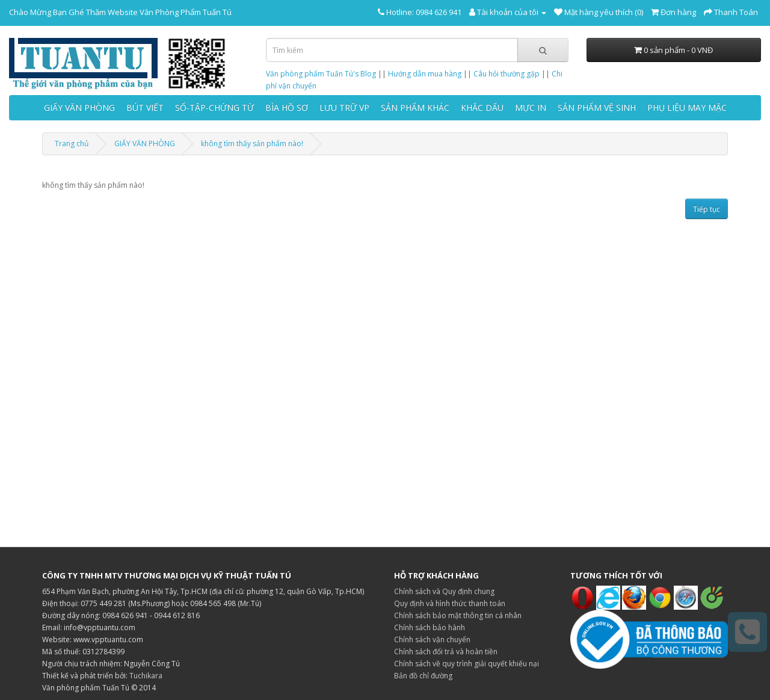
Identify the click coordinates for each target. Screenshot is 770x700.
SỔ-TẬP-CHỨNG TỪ (214, 107)
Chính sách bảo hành (430, 627)
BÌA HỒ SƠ (287, 107)
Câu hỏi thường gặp (507, 74)
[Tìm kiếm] (543, 50)
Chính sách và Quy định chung (444, 591)
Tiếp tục (707, 209)
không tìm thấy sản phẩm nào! (252, 144)
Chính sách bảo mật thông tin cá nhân (458, 615)
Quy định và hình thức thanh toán (450, 603)
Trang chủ (72, 144)
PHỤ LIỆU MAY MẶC (687, 107)
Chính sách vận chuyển (432, 640)
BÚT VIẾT (145, 107)
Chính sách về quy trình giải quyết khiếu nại (467, 664)
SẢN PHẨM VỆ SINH (597, 107)
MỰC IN (531, 107)
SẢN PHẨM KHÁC (415, 107)
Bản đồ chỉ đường (423, 676)
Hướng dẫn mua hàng (425, 74)
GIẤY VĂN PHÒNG (79, 107)
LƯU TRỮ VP (344, 107)
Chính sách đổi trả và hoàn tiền (446, 652)
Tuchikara (146, 676)
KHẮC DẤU (482, 107)
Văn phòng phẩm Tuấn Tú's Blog (321, 74)
